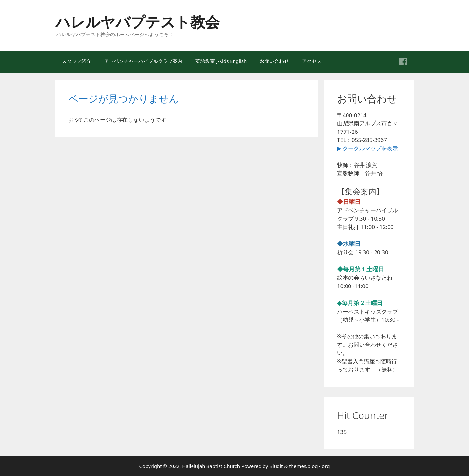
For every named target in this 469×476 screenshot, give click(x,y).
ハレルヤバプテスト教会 (137, 22)
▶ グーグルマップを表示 (368, 148)
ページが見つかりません (124, 98)
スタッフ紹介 (77, 61)
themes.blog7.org (309, 466)
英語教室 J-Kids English (221, 61)
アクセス (312, 61)
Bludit (276, 466)
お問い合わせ (274, 61)
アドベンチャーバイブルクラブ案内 (143, 61)
